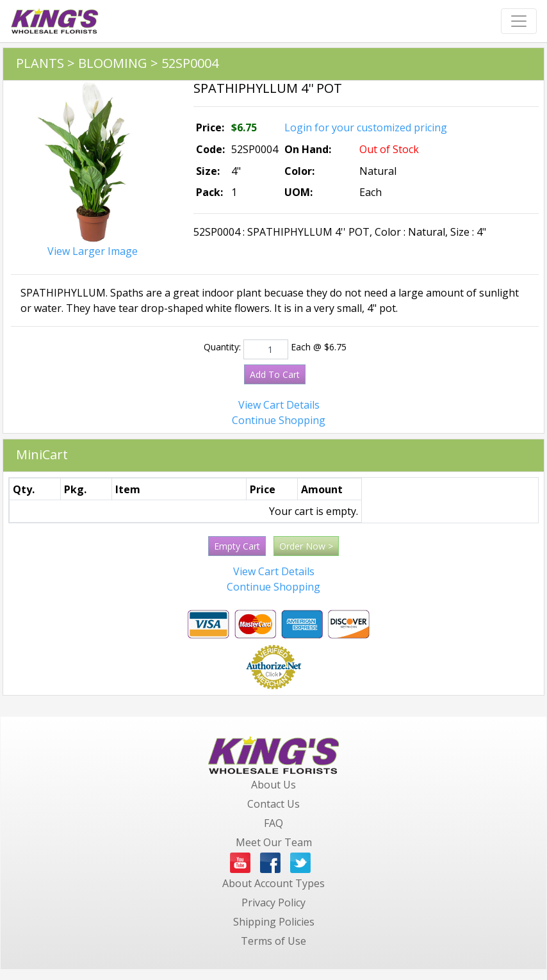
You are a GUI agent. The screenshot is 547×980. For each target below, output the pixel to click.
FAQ (273, 823)
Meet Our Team (274, 842)
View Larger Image (93, 251)
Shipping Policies (274, 922)
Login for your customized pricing (366, 127)
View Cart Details (279, 405)
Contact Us (273, 804)
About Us (273, 785)
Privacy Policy (273, 902)
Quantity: (222, 347)
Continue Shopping (279, 420)
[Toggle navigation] (519, 21)
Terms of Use (273, 941)
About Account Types (273, 883)
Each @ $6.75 (319, 347)
